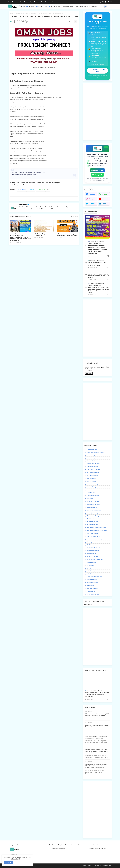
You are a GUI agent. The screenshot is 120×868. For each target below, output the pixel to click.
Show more (74, 217)
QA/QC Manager (92, 562)
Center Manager (92, 458)
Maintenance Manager (93, 516)
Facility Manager (92, 478)
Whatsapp (42, 189)
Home (22, 6)
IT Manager (90, 499)
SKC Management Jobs (21, 13)
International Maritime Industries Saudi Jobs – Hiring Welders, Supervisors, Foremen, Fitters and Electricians (96, 766)
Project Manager (92, 554)
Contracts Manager (93, 467)
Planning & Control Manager (95, 539)
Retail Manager (91, 571)
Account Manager (92, 449)
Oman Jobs (41, 183)
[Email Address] (97, 371)
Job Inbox (23, 205)
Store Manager (91, 591)
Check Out (15, 859)
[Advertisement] (44, 262)
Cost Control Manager (93, 470)
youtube (105, 199)
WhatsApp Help (97, 175)
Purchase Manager (92, 556)
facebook (92, 194)
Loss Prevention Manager (94, 510)
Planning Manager (92, 542)
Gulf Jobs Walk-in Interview (26, 183)
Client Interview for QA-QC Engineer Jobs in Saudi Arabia (67, 235)
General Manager (92, 487)
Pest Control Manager (93, 536)
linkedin (105, 204)
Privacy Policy (28, 2)
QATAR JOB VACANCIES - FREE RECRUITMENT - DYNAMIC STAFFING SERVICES (97, 264)
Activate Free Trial (97, 170)
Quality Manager (92, 568)
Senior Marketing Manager (94, 577)
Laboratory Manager (93, 501)
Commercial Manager (93, 461)
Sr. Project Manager (92, 588)
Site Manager (91, 585)
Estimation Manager (93, 475)
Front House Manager (93, 484)
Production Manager (93, 551)
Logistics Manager (92, 507)
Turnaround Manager (93, 594)
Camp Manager (91, 455)
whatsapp (105, 194)
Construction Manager (93, 464)
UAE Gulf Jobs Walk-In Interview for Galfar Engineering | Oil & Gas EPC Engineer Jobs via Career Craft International (20, 237)
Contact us (19, 2)
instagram (92, 199)
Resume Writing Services (98, 848)
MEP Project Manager (93, 513)
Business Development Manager (96, 452)
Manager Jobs (91, 519)
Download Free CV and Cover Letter (61, 6)
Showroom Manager (93, 583)
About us (90, 866)
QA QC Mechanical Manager (95, 559)
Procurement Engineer (54, 183)
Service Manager (92, 580)
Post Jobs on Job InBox (58, 848)
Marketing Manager (92, 522)
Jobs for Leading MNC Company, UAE (41, 235)
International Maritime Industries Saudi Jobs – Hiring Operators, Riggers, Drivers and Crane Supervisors (98, 250)
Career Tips (41, 6)
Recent (30, 6)
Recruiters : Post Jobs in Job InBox (44, 2)
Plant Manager (91, 545)
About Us (11, 2)
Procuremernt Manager (94, 548)
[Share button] (48, 190)
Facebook (23, 189)
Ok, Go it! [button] (8, 863)
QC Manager (90, 565)
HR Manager (90, 490)
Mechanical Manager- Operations (97, 530)
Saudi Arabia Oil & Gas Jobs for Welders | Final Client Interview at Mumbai (98, 276)
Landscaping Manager (93, 504)
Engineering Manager (93, 472)
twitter (92, 204)
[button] (111, 6)
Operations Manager (93, 533)
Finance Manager (92, 481)
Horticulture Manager (93, 496)
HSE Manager (91, 493)
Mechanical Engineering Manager (97, 528)
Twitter (32, 189)
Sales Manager (91, 574)
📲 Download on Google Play (98, 71)
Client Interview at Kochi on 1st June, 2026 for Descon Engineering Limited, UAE (97, 695)
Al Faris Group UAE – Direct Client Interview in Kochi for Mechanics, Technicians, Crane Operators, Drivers (98, 290)
